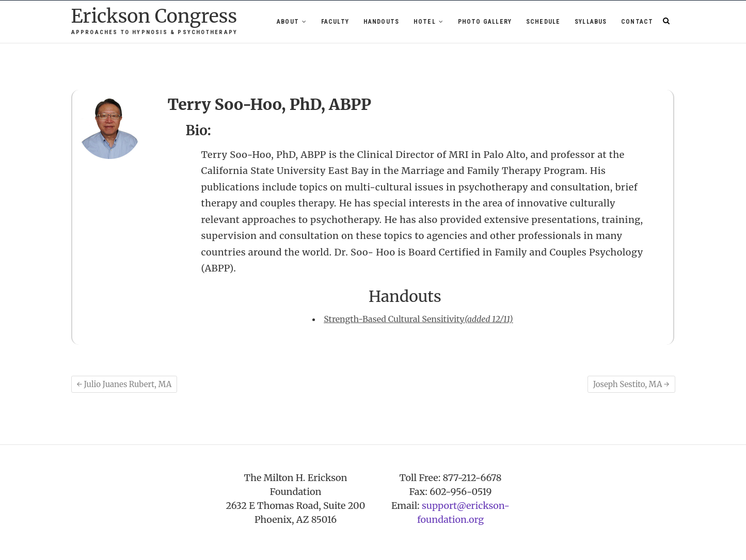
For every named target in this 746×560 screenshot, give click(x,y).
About (288, 22)
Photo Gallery (485, 22)
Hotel (425, 22)
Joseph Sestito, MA (631, 384)
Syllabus (591, 22)
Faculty (335, 22)
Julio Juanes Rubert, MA (124, 384)
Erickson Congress (154, 17)
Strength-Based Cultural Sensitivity (418, 319)
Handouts (382, 22)
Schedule (543, 22)
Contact (637, 22)
